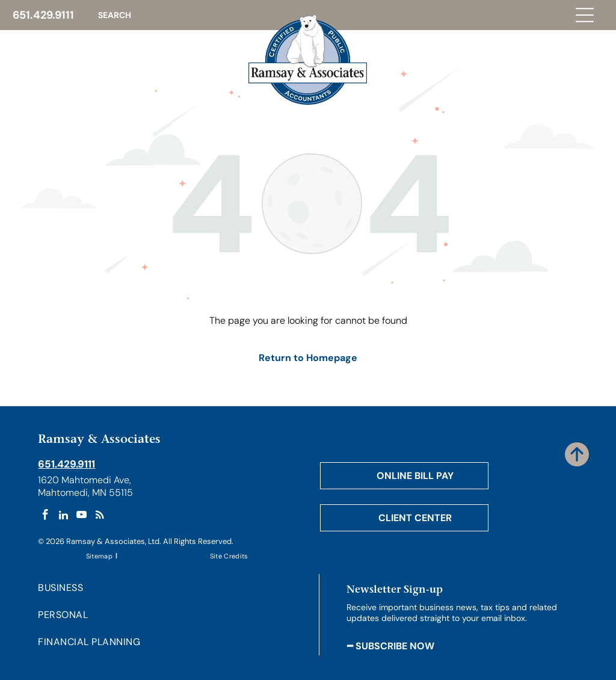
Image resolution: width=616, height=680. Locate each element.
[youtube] (82, 516)
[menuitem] (100, 556)
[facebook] (45, 516)
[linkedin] (63, 516)
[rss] (100, 516)
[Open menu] (585, 15)
